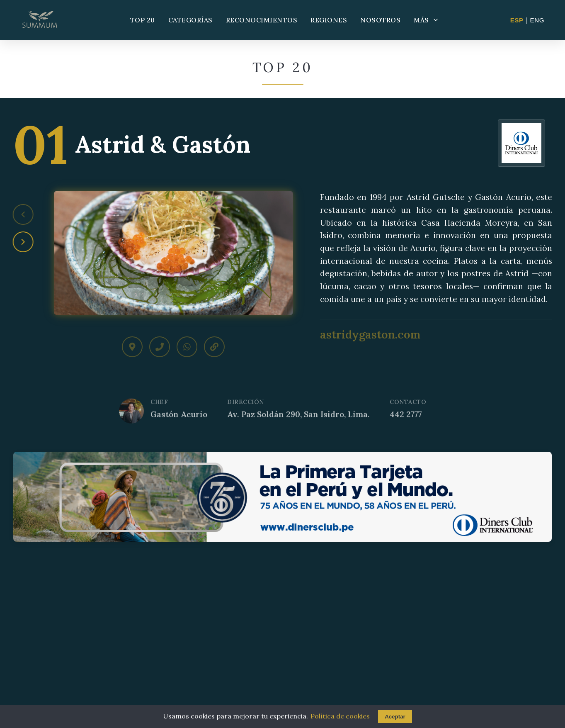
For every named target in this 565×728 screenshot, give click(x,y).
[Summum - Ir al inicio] (40, 20)
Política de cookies (340, 716)
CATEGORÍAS (190, 20)
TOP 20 (143, 20)
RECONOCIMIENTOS (262, 20)
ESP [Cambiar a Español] (517, 20)
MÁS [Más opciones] (426, 20)
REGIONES (329, 20)
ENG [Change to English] (537, 20)
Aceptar (395, 717)
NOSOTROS (380, 20)
